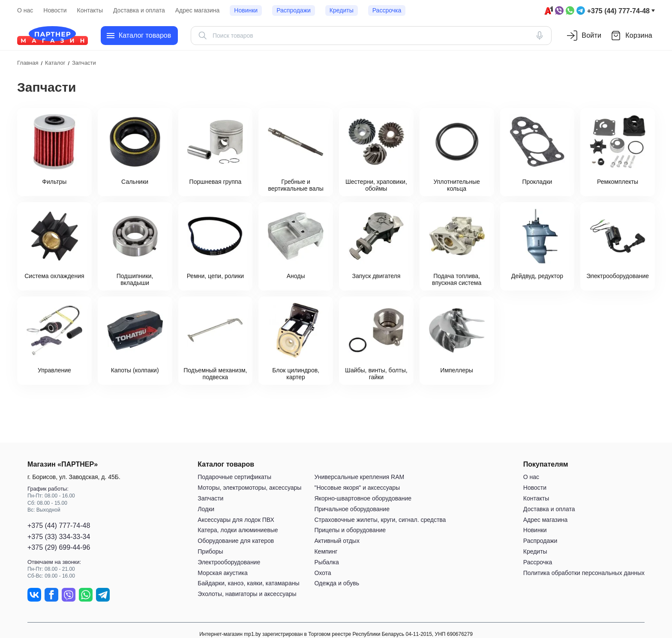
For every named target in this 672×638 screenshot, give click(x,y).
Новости (55, 10)
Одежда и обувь (337, 584)
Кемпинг (326, 551)
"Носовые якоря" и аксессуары (357, 488)
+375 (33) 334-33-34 (59, 537)
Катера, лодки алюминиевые (238, 530)
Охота (322, 573)
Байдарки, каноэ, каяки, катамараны (248, 584)
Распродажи (294, 10)
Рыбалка (326, 562)
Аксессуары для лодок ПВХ (236, 520)
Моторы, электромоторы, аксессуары (249, 488)
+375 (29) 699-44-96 (59, 547)
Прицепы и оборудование (350, 530)
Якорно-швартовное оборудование (363, 498)
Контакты (90, 10)
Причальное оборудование (352, 509)
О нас (25, 10)
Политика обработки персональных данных (584, 573)
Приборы (210, 551)
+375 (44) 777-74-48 (618, 11)
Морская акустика (222, 573)
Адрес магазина (198, 10)
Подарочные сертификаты (234, 477)
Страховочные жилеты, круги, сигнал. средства (380, 520)
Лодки (206, 509)
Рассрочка (387, 10)
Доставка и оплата (139, 10)
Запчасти (210, 498)
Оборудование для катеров (236, 541)
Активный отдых (337, 541)
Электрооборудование (229, 562)
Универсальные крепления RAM (359, 477)
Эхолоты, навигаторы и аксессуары (247, 594)
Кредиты (342, 10)
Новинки (246, 10)
